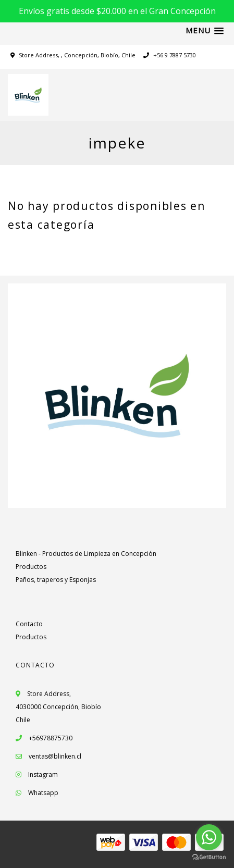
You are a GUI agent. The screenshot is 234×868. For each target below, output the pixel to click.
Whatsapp (43, 793)
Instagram (43, 774)
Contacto (29, 624)
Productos (31, 567)
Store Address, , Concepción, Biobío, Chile (77, 55)
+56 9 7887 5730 (170, 55)
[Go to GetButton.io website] (209, 857)
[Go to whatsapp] (209, 837)
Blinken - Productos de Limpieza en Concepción (86, 554)
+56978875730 (44, 738)
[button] (205, 31)
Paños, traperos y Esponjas (56, 580)
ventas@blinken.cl (55, 756)
